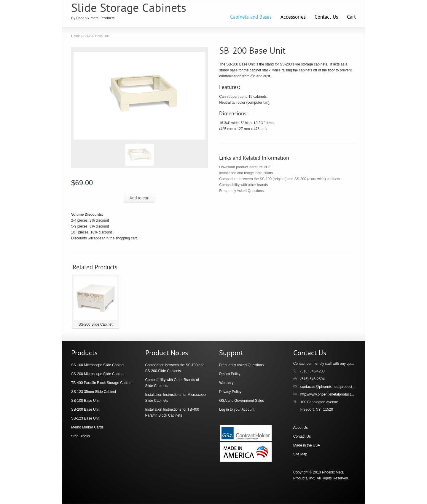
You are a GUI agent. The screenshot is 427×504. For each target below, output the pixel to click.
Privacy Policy (230, 392)
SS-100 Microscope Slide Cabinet (98, 365)
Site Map (300, 454)
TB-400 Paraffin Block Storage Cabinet (102, 383)
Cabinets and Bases (251, 17)
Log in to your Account (237, 409)
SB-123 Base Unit (85, 418)
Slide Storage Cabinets (129, 9)
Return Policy (230, 374)
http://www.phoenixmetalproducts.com (330, 394)
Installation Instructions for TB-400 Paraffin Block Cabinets (172, 412)
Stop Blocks (81, 436)
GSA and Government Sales (242, 401)
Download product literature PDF (245, 167)
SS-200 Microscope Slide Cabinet (98, 374)
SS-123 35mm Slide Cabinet (94, 392)
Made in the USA (307, 445)
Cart (351, 17)
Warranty (226, 383)
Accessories (293, 17)
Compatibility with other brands (243, 185)
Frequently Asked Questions (241, 191)
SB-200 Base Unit (85, 409)
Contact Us (326, 17)
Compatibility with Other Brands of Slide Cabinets (172, 383)
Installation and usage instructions (246, 173)
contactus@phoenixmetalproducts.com (331, 387)
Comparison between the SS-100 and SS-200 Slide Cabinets (175, 368)
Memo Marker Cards (87, 427)
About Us (301, 428)
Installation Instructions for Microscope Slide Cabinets (176, 398)
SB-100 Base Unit (85, 401)
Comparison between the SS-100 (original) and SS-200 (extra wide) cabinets (280, 179)
